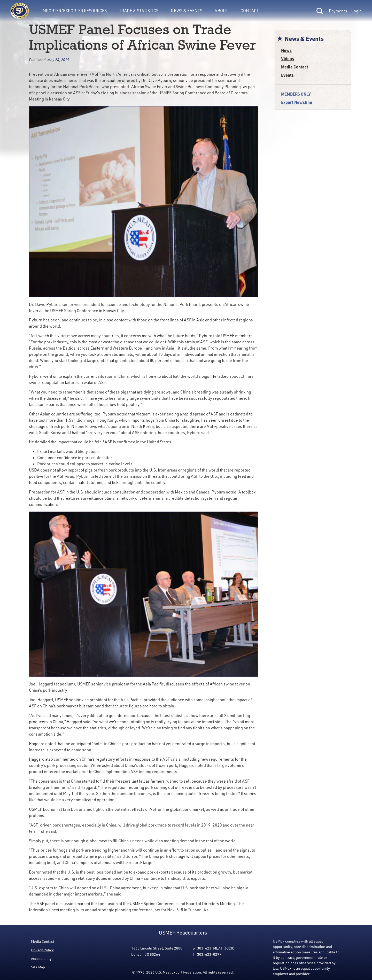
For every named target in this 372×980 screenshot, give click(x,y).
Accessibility (41, 958)
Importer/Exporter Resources (74, 11)
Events (287, 75)
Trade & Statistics (139, 11)
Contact (250, 11)
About (221, 11)
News (286, 50)
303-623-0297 (209, 954)
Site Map (38, 967)
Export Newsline (297, 102)
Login (357, 11)
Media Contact (295, 67)
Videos (288, 59)
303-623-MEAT (210, 948)
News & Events (187, 11)
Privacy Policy (42, 950)
